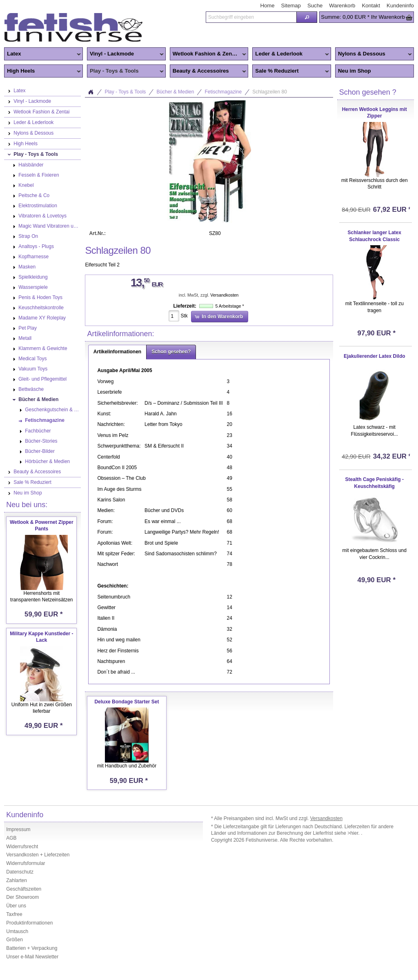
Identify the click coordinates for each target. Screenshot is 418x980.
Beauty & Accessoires (208, 71)
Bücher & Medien (175, 92)
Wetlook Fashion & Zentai (208, 54)
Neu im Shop (355, 71)
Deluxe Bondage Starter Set (127, 702)
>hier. (354, 833)
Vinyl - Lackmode (125, 54)
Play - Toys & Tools (125, 71)
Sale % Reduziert (291, 71)
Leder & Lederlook (291, 54)
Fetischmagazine (223, 92)
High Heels (42, 71)
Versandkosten (224, 295)
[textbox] (251, 17)
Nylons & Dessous (374, 54)
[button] (307, 17)
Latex (42, 54)
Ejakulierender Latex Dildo (375, 356)
